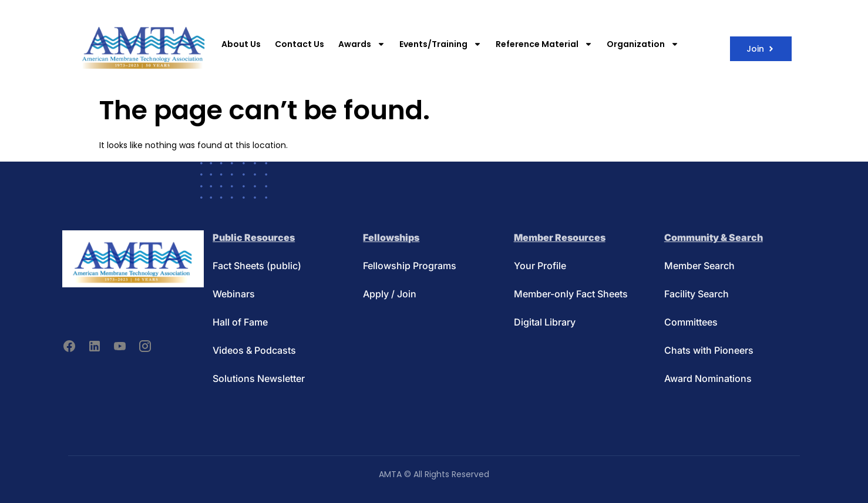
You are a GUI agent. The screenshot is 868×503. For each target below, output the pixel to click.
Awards (362, 44)
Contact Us (300, 44)
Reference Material (544, 44)
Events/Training (440, 44)
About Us (241, 44)
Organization (643, 44)
